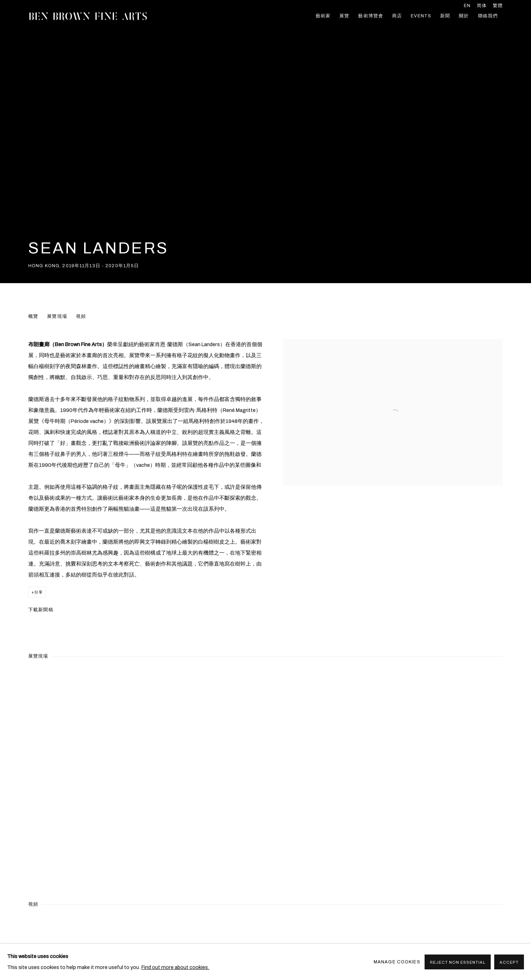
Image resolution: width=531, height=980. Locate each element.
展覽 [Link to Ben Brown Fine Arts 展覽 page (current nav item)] (344, 16)
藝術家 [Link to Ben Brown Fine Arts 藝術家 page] (323, 16)
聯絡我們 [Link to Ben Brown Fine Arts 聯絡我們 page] (488, 16)
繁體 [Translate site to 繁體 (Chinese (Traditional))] (498, 6)
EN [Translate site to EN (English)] (467, 6)
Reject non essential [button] (458, 962)
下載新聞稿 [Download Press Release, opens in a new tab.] (41, 610)
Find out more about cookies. (175, 967)
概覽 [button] (33, 316)
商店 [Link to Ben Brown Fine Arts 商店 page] (397, 16)
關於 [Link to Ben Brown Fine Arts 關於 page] (464, 16)
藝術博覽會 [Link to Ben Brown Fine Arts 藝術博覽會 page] (371, 16)
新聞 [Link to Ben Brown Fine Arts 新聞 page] (445, 16)
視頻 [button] (81, 316)
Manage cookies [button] (397, 962)
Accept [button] (509, 962)
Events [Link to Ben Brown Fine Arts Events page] (421, 16)
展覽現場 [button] (57, 316)
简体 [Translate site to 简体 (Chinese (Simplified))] (482, 6)
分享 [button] (39, 592)
